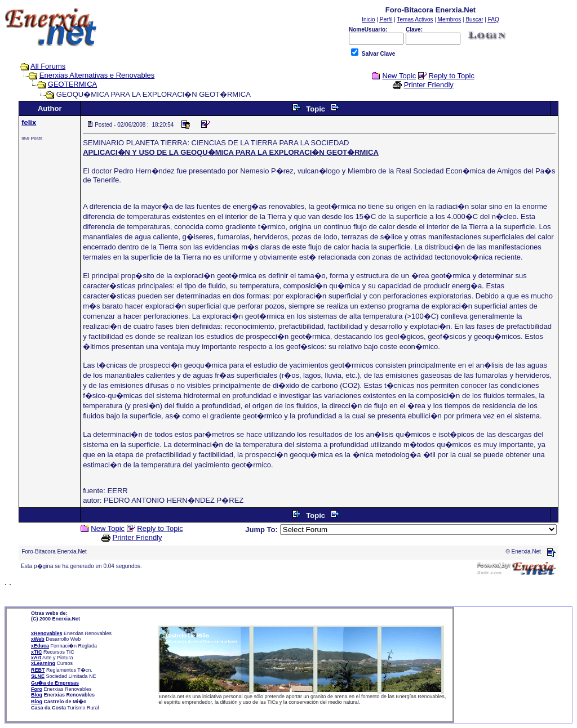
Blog (37, 695)
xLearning (43, 663)
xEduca (40, 646)
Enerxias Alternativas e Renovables (97, 75)
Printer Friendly (429, 85)
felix (29, 122)
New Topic (400, 76)
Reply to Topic (451, 76)
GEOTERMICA (72, 84)
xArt (36, 658)
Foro (37, 689)
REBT (38, 670)
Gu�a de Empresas (55, 683)
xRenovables (47, 633)
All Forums (48, 66)
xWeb (38, 639)
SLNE (38, 676)
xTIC (37, 652)
